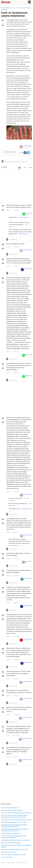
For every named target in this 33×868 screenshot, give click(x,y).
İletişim (25, 863)
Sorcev (12, 2)
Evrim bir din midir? (7, 857)
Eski (19, 167)
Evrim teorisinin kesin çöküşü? (12, 843)
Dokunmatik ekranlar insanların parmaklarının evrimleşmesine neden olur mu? (15, 830)
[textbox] (18, 162)
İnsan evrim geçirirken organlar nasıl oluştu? (15, 850)
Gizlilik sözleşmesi (10, 863)
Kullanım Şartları (19, 863)
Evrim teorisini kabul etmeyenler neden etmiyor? (17, 820)
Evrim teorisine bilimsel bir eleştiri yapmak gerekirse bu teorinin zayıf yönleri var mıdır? (14, 816)
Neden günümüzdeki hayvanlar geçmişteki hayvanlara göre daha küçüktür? (14, 826)
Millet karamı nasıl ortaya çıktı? (11, 833)
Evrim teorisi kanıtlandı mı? (11, 808)
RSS (2, 865)
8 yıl (27, 215)
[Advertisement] (16, 187)
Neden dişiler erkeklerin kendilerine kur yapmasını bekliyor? (16, 846)
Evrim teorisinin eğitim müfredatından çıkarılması (17, 813)
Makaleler (3, 863)
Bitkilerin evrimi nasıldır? (10, 852)
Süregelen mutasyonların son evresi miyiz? (15, 822)
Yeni (25, 167)
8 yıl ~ (25, 147)
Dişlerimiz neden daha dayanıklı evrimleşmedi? (17, 840)
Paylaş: (8, 210)
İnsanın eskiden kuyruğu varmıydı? (13, 810)
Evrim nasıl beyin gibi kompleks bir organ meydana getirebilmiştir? (14, 837)
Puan (30, 167)
